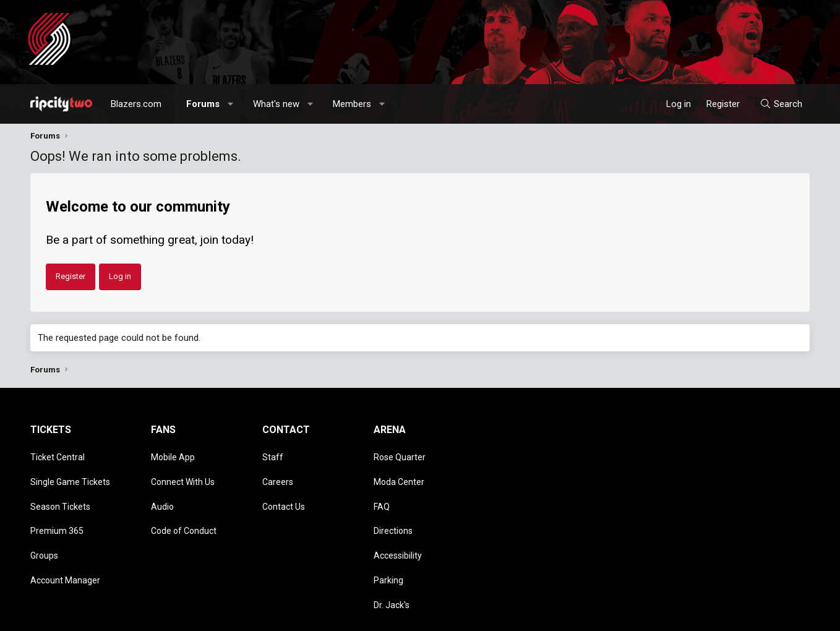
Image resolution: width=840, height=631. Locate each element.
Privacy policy (711, 616)
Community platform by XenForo (133, 616)
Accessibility (398, 525)
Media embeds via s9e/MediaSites (300, 616)
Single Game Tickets (70, 471)
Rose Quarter (400, 454)
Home (777, 616)
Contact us (596, 616)
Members (352, 104)
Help (750, 616)
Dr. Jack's (392, 560)
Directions (393, 507)
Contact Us (284, 489)
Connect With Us (183, 471)
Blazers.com (136, 104)
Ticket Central (58, 454)
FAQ (382, 489)
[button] (231, 104)
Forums (203, 104)
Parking (388, 543)
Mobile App (173, 454)
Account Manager (65, 543)
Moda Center (399, 471)
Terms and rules (651, 616)
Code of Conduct (184, 507)
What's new (276, 104)
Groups (44, 525)
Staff (273, 454)
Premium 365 (57, 507)
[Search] (781, 104)
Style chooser (527, 616)
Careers (278, 471)
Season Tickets (60, 489)
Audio (162, 489)
